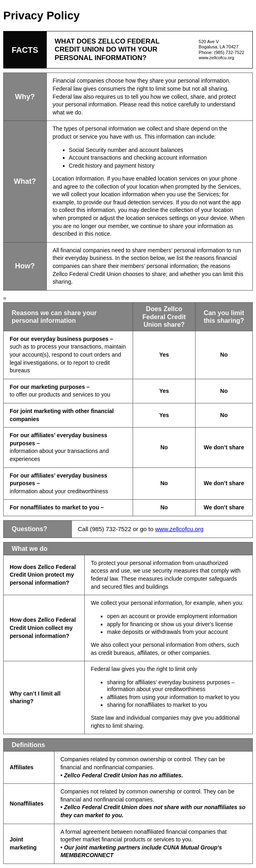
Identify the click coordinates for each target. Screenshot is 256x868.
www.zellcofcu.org (216, 58)
